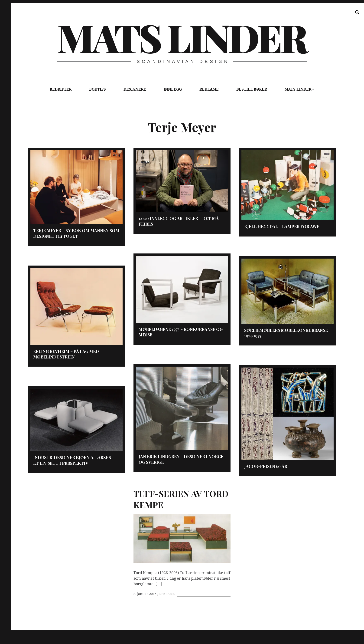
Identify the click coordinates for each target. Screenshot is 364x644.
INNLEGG (173, 89)
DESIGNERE (135, 89)
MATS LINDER (298, 89)
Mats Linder (182, 37)
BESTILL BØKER (252, 89)
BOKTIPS (97, 89)
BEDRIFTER (61, 89)
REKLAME (209, 89)
